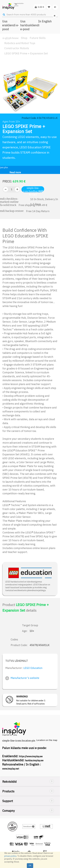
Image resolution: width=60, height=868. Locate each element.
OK (30, 865)
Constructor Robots (17, 48)
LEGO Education (33, 668)
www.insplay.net (11, 769)
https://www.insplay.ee (31, 756)
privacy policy (10, 856)
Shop (24, 38)
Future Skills (38, 38)
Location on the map (47, 740)
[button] (5, 97)
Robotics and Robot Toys (20, 43)
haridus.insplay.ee (34, 760)
